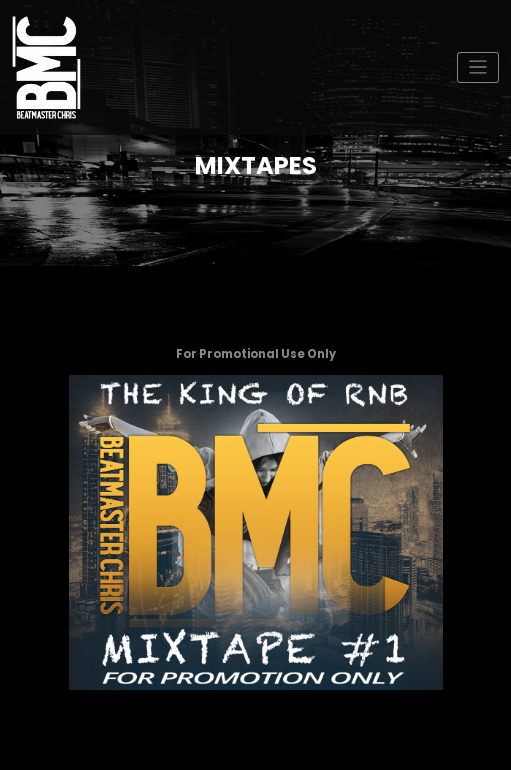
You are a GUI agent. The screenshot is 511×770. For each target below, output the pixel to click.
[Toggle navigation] (478, 67)
